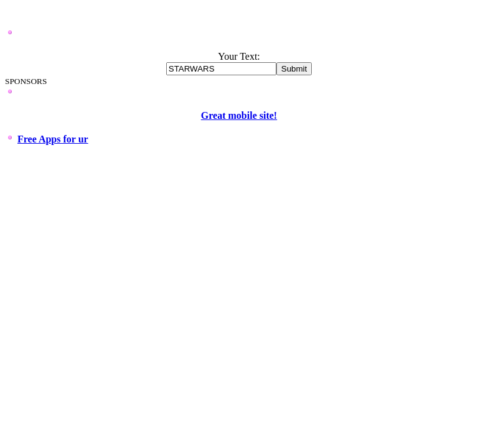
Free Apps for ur (53, 139)
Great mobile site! (239, 115)
